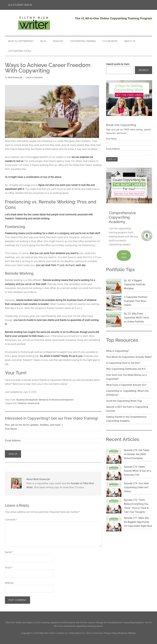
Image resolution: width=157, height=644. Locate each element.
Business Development (27, 400)
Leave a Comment (34, 77)
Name (9, 552)
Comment (11, 520)
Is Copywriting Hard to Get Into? (123, 346)
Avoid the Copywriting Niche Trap (124, 384)
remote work (33, 403)
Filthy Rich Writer (34, 23)
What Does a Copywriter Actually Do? (126, 368)
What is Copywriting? (118, 334)
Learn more (124, 255)
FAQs (72, 633)
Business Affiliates (127, 633)
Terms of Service (94, 633)
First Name (11, 429)
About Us (80, 633)
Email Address (13, 441)
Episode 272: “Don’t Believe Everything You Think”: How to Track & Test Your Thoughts (128, 467)
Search (144, 70)
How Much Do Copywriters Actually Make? (129, 340)
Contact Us (62, 633)
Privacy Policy (111, 633)
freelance (22, 403)
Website (9, 583)
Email (9, 568)
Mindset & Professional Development (56, 400)
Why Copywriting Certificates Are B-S (126, 352)
